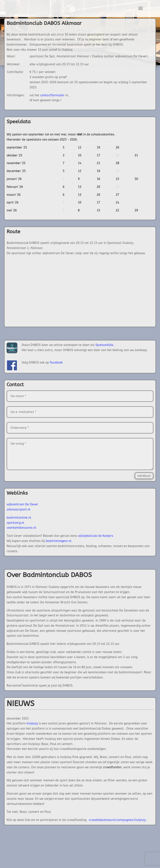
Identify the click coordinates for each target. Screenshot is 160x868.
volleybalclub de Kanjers (96, 536)
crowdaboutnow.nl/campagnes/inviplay (117, 820)
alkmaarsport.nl (19, 510)
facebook (56, 363)
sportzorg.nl (15, 523)
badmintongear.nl (59, 541)
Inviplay (32, 723)
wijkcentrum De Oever (22, 504)
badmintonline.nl (19, 518)
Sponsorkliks (104, 345)
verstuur (144, 476)
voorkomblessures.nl (21, 528)
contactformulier (52, 95)
